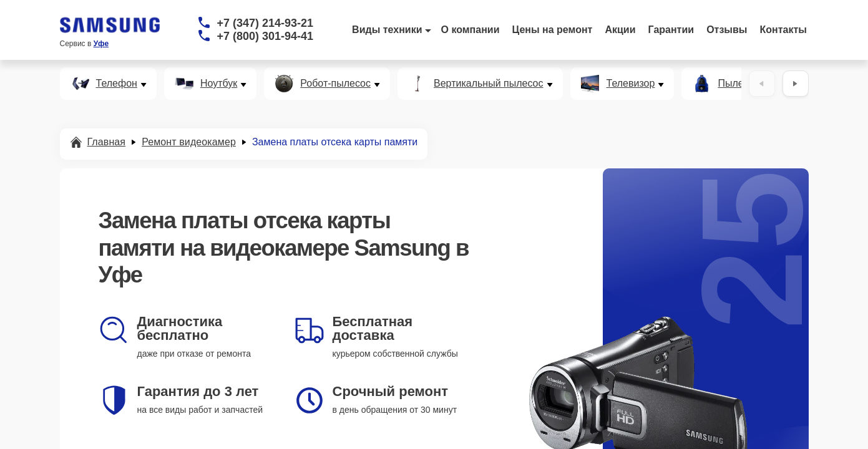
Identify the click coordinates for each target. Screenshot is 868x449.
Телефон (117, 84)
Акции (620, 30)
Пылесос (738, 84)
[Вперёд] (796, 84)
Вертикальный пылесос (489, 84)
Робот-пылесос (335, 84)
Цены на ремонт (553, 30)
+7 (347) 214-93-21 (266, 23)
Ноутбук (219, 84)
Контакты (783, 30)
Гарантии (671, 30)
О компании (471, 30)
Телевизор (631, 84)
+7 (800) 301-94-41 (266, 36)
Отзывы (727, 30)
